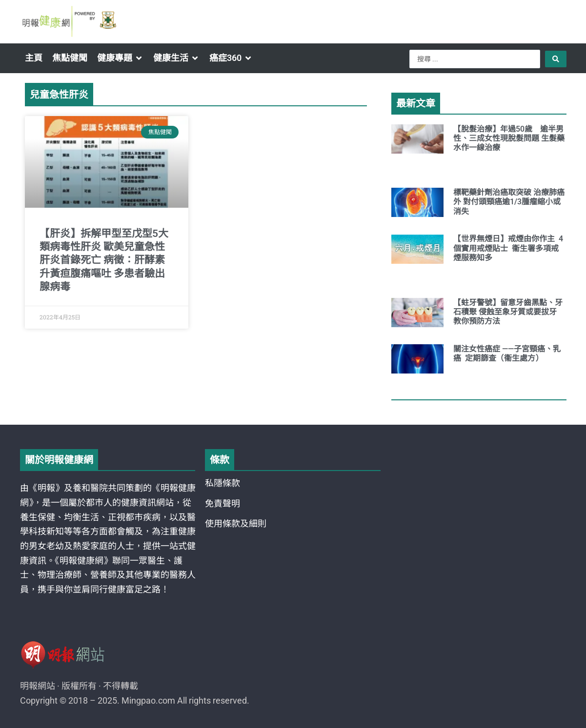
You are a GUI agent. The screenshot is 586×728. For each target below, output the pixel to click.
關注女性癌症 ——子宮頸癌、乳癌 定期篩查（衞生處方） (507, 354)
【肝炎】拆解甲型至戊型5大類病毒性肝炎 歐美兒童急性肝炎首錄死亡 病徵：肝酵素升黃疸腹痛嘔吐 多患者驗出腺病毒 (104, 260)
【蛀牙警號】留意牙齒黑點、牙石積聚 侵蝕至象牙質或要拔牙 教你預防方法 (508, 312)
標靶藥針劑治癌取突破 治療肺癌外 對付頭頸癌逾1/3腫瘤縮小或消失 (509, 202)
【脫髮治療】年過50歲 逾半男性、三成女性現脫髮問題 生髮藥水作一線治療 (509, 138)
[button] (120, 58)
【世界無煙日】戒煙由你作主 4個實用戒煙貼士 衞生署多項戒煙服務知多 (508, 248)
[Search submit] (556, 59)
